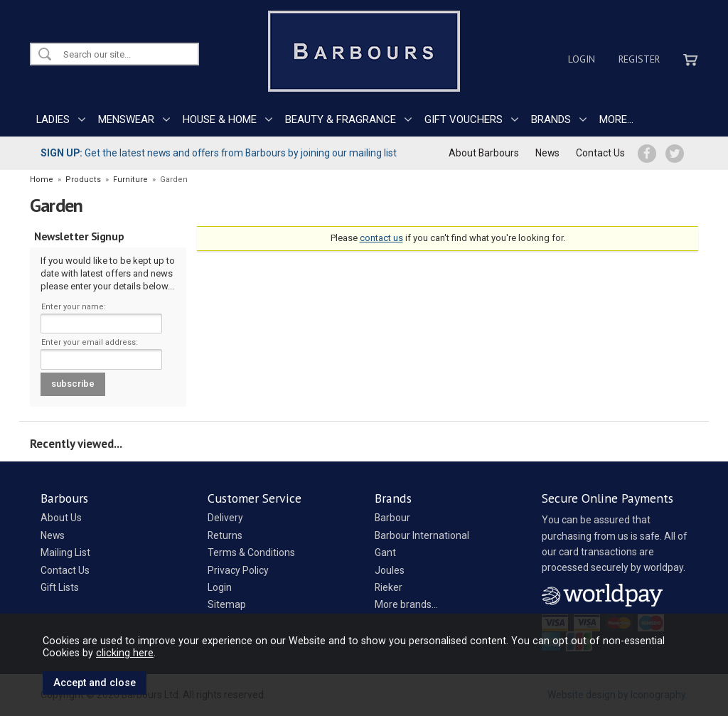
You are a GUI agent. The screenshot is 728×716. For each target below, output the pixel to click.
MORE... (616, 119)
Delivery (225, 518)
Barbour (392, 518)
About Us (61, 518)
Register (639, 59)
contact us (381, 238)
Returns (225, 535)
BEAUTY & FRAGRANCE (341, 119)
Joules (390, 570)
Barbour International (422, 535)
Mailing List (65, 552)
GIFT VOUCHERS (464, 119)
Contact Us (600, 153)
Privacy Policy (238, 570)
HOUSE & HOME (220, 119)
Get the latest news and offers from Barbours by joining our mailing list (219, 153)
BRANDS (551, 119)
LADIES (53, 119)
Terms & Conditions (251, 552)
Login (582, 59)
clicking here (125, 653)
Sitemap (227, 604)
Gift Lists (60, 587)
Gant (385, 552)
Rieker (389, 587)
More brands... (406, 604)
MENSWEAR (126, 119)
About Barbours (484, 153)
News (547, 153)
